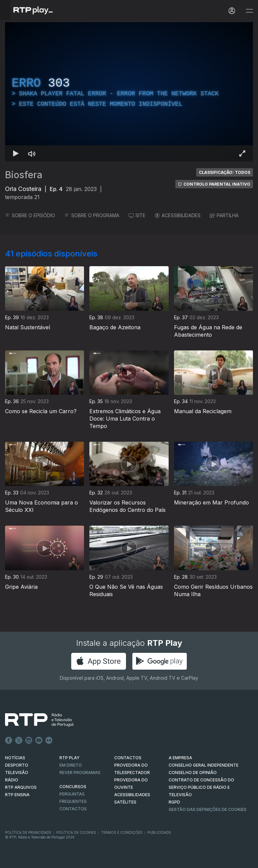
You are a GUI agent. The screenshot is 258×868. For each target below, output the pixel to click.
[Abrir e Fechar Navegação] (249, 11)
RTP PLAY (70, 758)
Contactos (73, 809)
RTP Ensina (17, 795)
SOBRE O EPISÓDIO (30, 215)
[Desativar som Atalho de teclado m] (32, 153)
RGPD (174, 802)
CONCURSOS (73, 787)
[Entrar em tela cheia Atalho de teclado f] (242, 153)
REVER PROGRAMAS (80, 773)
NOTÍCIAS (15, 758)
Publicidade (159, 832)
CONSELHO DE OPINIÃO (193, 773)
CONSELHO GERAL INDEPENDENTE (204, 765)
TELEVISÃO (17, 773)
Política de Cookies (76, 832)
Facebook (9, 740)
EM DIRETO (71, 765)
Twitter (19, 740)
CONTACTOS (128, 758)
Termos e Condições (122, 832)
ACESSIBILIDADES (178, 215)
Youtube (39, 740)
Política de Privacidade (28, 832)
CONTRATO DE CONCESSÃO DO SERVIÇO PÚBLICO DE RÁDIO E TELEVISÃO (201, 787)
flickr (49, 740)
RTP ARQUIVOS (21, 787)
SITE (137, 215)
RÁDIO (12, 780)
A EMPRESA (180, 758)
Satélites (125, 802)
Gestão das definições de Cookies (208, 809)
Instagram (29, 740)
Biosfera (24, 175)
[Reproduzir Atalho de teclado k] (16, 153)
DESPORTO (17, 765)
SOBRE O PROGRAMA (92, 215)
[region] (129, 92)
